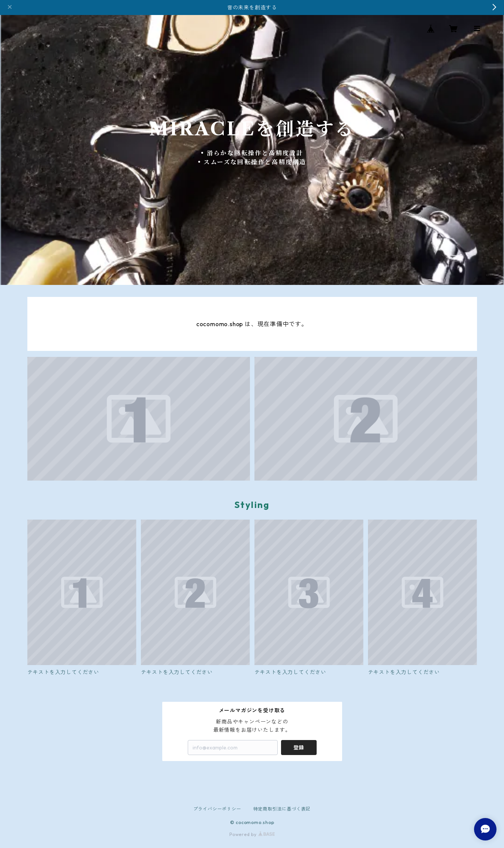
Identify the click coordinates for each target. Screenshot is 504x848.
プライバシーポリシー (217, 809)
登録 (299, 748)
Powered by (252, 834)
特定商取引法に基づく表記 (282, 809)
